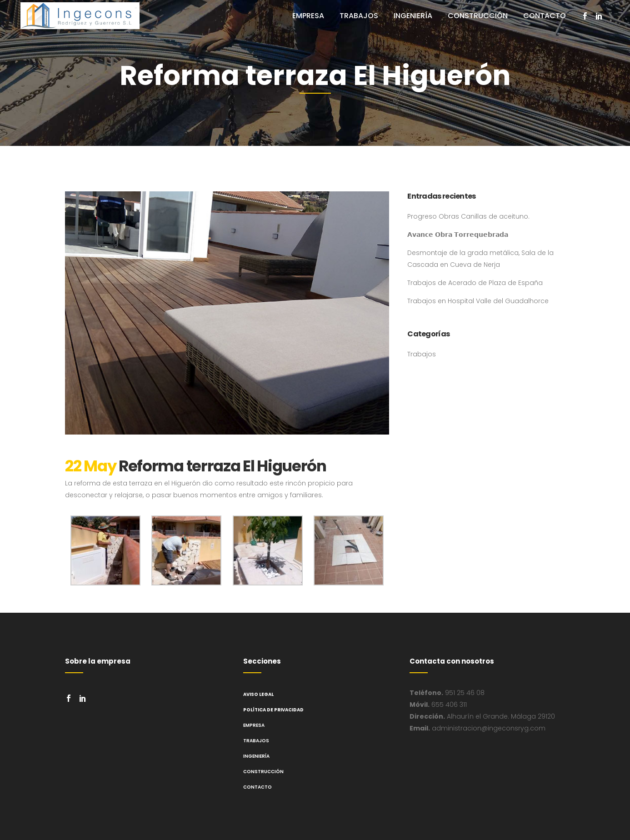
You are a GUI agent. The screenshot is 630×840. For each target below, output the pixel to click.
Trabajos (422, 354)
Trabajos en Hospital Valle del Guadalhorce (478, 301)
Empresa (254, 725)
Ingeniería (256, 756)
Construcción (263, 772)
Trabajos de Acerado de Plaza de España (475, 283)
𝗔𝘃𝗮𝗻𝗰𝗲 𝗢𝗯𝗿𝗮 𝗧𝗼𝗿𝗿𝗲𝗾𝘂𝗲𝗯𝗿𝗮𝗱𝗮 (458, 235)
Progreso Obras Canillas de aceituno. (468, 216)
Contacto (257, 787)
